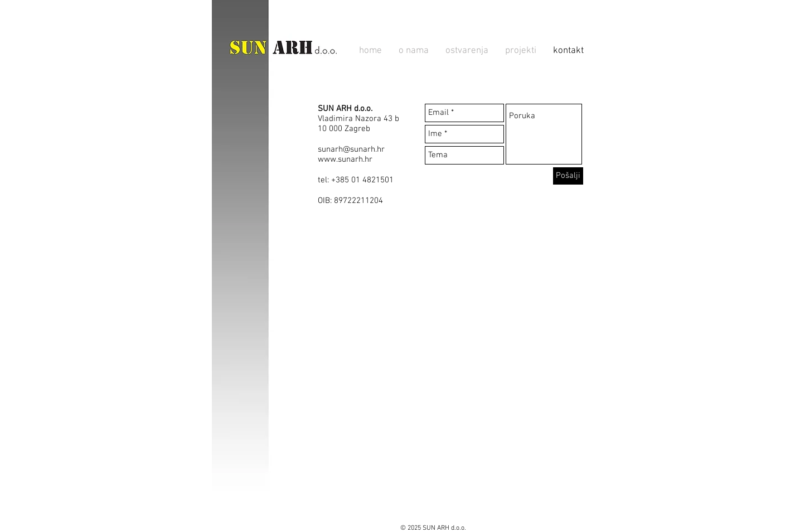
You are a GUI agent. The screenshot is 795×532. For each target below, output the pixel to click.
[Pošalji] (568, 176)
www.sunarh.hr (345, 159)
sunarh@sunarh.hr (351, 149)
